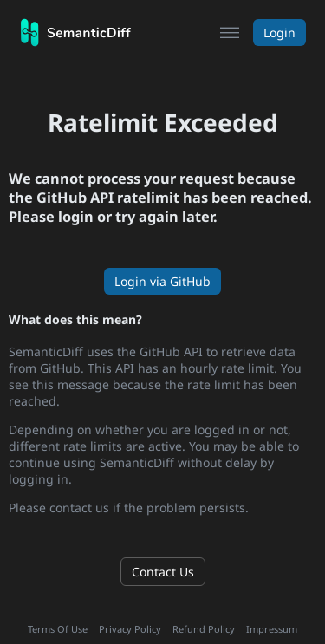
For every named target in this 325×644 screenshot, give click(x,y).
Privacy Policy (130, 629)
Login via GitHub (162, 281)
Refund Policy (204, 629)
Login (279, 33)
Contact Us (163, 572)
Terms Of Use (58, 629)
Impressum (272, 629)
